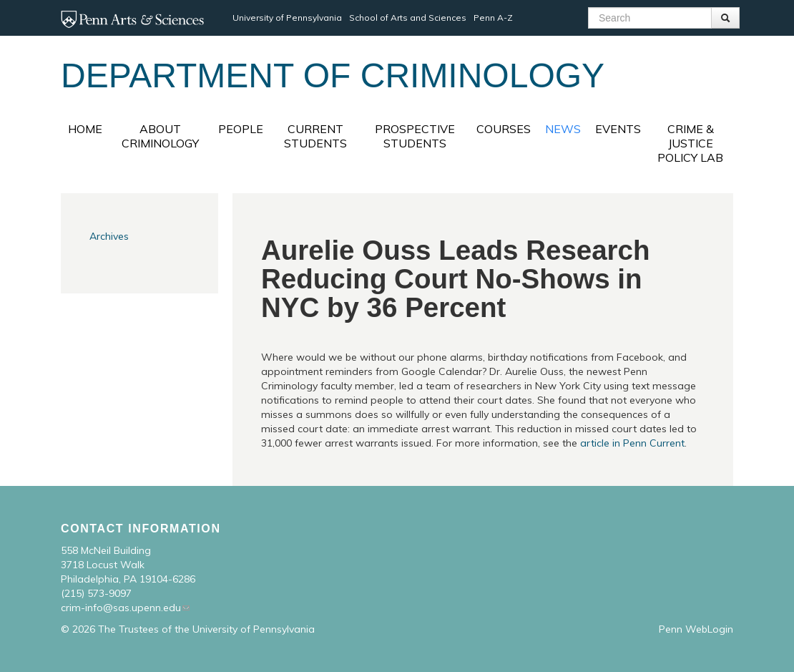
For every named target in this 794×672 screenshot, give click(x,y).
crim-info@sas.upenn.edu (121, 608)
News (563, 129)
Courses (504, 129)
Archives (109, 236)
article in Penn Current (632, 443)
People (241, 129)
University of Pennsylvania (287, 18)
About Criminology (160, 136)
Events (618, 129)
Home (85, 129)
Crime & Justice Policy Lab (690, 143)
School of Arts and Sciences (408, 18)
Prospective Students (415, 136)
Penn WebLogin (696, 629)
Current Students (315, 136)
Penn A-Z (493, 18)
